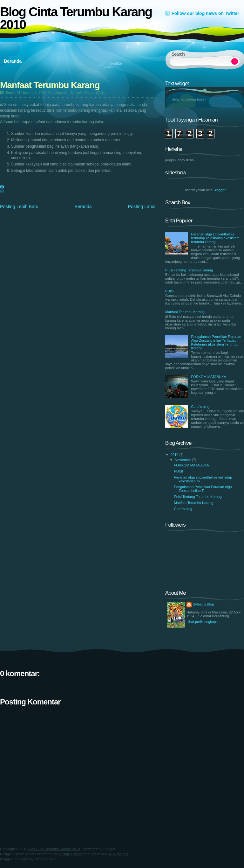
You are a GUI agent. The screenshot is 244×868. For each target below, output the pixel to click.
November (183, 460)
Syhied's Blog (203, 604)
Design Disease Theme (18, 854)
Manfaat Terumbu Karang (50, 85)
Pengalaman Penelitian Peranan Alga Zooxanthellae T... (203, 489)
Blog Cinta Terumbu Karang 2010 (76, 18)
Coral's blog (200, 407)
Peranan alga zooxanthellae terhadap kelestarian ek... (203, 479)
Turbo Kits (120, 854)
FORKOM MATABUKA (208, 377)
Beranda (13, 61)
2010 (175, 455)
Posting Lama (142, 206)
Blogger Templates (14, 859)
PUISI (170, 291)
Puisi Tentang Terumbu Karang (189, 270)
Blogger (219, 190)
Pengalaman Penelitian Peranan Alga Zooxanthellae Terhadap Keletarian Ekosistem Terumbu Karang (216, 342)
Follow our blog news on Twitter (205, 13)
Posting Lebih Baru (19, 206)
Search (235, 62)
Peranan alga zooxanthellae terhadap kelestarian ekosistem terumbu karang (215, 238)
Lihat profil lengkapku (203, 622)
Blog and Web (46, 859)
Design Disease (71, 854)
